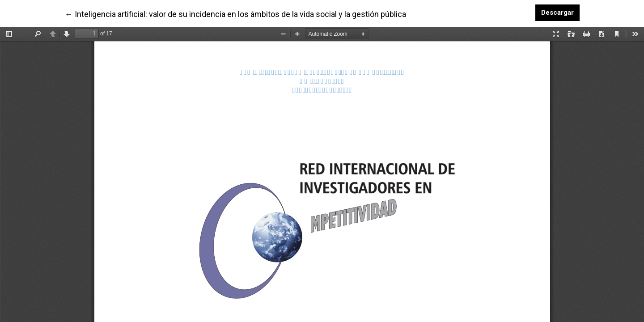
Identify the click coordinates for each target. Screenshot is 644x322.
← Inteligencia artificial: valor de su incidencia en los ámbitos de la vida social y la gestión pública (235, 13)
